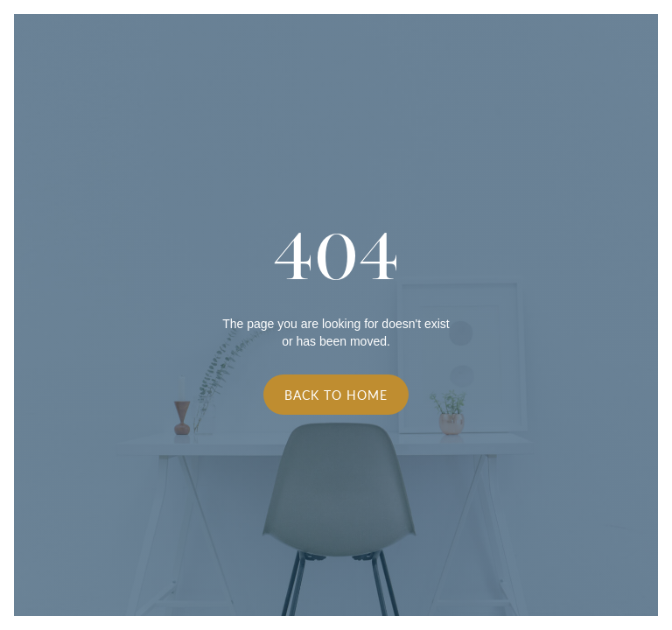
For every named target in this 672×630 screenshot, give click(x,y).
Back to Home (336, 395)
